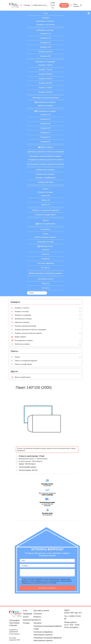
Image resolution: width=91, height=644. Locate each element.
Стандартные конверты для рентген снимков (46, 160)
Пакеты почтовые (46, 192)
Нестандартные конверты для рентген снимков (46, 164)
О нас (46, 13)
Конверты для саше (45, 182)
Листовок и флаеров (45, 263)
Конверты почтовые (46, 30)
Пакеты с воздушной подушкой (46, 210)
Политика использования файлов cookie (48, 627)
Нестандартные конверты (46, 111)
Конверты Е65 (46, 56)
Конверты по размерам (46, 62)
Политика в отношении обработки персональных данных (48, 639)
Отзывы (26, 623)
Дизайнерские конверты (46, 102)
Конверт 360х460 (46, 83)
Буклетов (45, 254)
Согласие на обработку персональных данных (43, 633)
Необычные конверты (46, 174)
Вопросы (37, 617)
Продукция (28, 614)
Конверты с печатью (46, 21)
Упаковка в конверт (46, 242)
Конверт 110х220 (46, 65)
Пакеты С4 (45, 200)
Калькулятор (46, 229)
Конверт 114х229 (46, 88)
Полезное (45, 283)
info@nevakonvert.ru (39, 5)
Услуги (45, 234)
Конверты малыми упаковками (46, 98)
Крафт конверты (47, 147)
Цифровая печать (46, 246)
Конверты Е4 (46, 137)
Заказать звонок (64, 5)
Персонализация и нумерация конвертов (47, 273)
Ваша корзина (76, 5)
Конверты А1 (46, 142)
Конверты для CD (46, 52)
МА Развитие (15, 634)
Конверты (45, 18)
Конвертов (45, 259)
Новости (37, 620)
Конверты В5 (45, 128)
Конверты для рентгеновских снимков (46, 156)
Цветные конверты (45, 106)
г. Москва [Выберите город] (27, 5)
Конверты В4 (45, 123)
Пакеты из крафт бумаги (46, 215)
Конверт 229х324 (46, 79)
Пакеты (46, 189)
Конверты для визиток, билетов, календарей (46, 152)
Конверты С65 (46, 47)
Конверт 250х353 (46, 74)
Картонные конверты (47, 170)
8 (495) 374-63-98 (53, 5)
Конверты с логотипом (46, 25)
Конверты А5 (46, 119)
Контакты (45, 288)
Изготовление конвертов (46, 237)
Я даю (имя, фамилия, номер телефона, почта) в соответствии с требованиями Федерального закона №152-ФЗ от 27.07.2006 (47, 581)
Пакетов (46, 250)
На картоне (45, 268)
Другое (46, 220)
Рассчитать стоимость (47, 588)
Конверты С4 (46, 34)
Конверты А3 (46, 115)
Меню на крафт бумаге (46, 224)
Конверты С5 (46, 38)
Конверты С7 (46, 133)
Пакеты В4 (46, 196)
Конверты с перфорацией (46, 178)
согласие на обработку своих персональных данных (47, 579)
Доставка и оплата (45, 279)
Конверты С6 (46, 43)
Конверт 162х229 (46, 92)
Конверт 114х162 (46, 70)
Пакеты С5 (45, 205)
